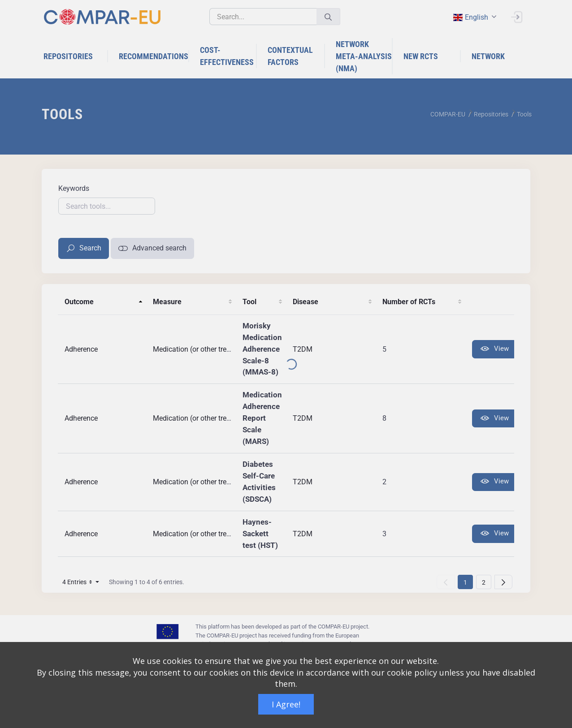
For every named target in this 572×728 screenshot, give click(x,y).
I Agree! (286, 704)
